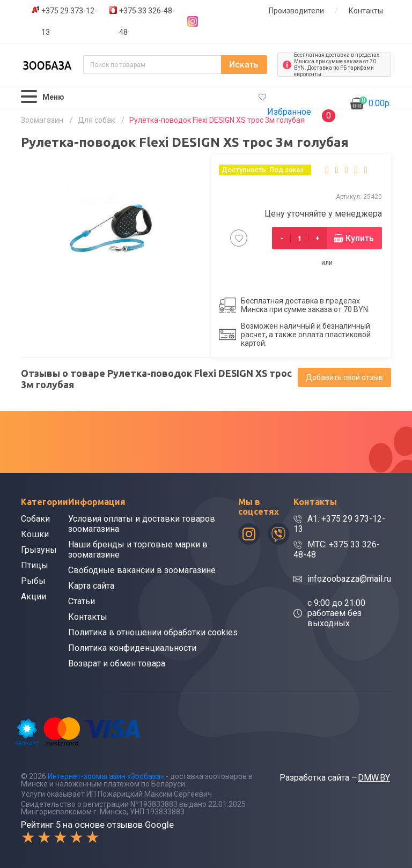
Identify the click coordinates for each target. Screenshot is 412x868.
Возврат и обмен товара (117, 663)
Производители (296, 11)
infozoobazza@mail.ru (349, 579)
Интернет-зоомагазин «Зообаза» (106, 776)
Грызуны (39, 550)
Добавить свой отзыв (344, 377)
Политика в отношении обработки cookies (153, 632)
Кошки (35, 534)
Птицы (35, 565)
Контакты (366, 11)
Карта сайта (91, 586)
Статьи (82, 601)
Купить (360, 238)
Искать (244, 65)
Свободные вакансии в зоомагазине (142, 570)
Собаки (35, 519)
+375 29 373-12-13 (69, 21)
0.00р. (375, 102)
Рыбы (33, 581)
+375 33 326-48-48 (147, 21)
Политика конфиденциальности (132, 648)
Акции (34, 596)
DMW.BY (374, 778)
